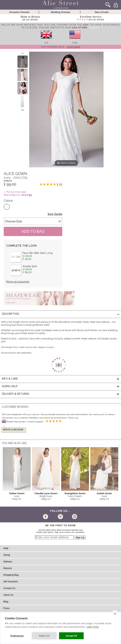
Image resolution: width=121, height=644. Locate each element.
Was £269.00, (18, 195)
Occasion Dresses (19, 12)
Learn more (93, 627)
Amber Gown (17, 493)
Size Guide (55, 214)
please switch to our (63, 27)
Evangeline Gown (75, 493)
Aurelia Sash (30, 266)
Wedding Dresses (60, 12)
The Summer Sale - (61, 47)
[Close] (94, 27)
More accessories (18, 282)
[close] (115, 613)
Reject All (44, 636)
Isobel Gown (104, 493)
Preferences (17, 636)
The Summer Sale (16, 192)
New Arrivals (102, 12)
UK (46, 43)
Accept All (71, 636)
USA (75, 43)
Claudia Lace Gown (46, 493)
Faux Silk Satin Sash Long (38, 253)
